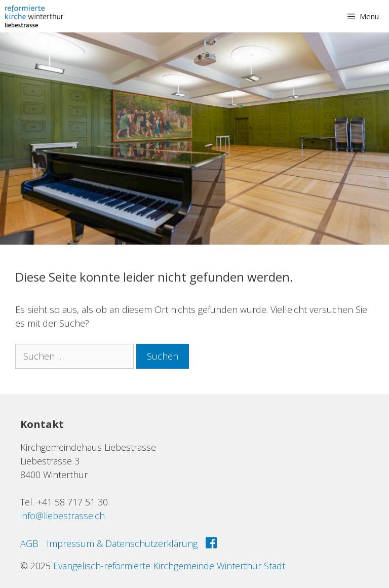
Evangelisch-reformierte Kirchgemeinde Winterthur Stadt (169, 566)
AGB (29, 543)
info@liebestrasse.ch (63, 516)
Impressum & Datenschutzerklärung (122, 543)
